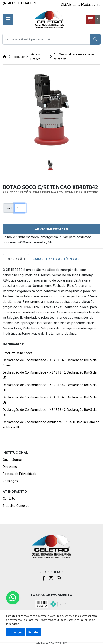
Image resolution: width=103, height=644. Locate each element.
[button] (46, 39)
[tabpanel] (51, 349)
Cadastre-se (91, 4)
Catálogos (10, 481)
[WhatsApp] (59, 579)
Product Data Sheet (18, 353)
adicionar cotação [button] (51, 229)
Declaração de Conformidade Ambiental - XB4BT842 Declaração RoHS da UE (51, 424)
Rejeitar (33, 632)
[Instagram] (51, 579)
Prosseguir (16, 632)
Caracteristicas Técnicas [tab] (56, 259)
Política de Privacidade (20, 474)
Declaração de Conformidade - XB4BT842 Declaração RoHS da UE (50, 375)
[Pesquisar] (95, 39)
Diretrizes (10, 467)
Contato (9, 498)
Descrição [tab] (16, 259)
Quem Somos (13, 459)
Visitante (74, 4)
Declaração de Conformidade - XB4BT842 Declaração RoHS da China (50, 362)
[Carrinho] (93, 19)
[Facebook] (44, 579)
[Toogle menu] (8, 20)
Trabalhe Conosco (16, 505)
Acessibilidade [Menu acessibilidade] (20, 3)
